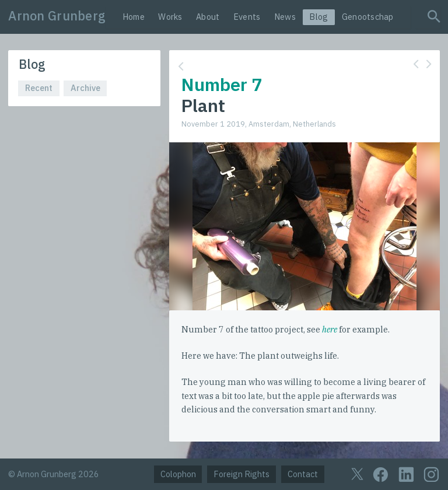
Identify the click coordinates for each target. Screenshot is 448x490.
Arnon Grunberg (57, 16)
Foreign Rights (242, 474)
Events (247, 17)
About (208, 17)
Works (170, 17)
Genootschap (368, 17)
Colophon (178, 474)
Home (134, 17)
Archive (85, 88)
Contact (303, 474)
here (330, 329)
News (285, 17)
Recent (39, 88)
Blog (318, 17)
